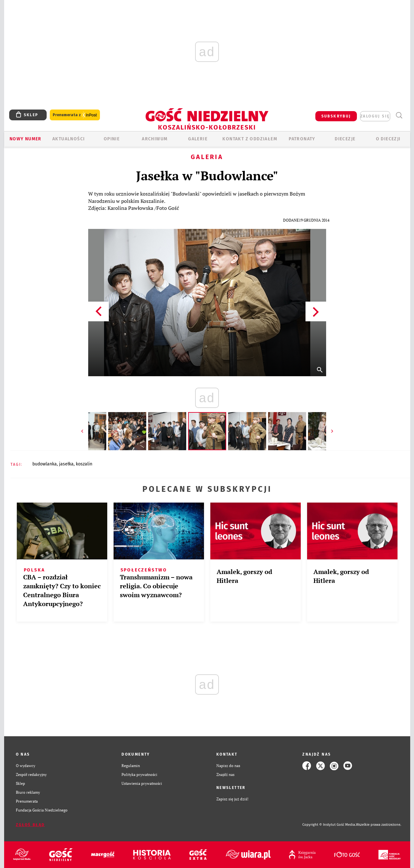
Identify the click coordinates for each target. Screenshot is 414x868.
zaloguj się (375, 116)
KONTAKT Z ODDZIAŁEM (250, 139)
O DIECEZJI (388, 139)
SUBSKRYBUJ (336, 116)
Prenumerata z (75, 115)
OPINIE (112, 139)
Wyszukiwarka (399, 115)
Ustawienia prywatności (142, 783)
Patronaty (302, 139)
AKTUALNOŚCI (69, 139)
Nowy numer (26, 139)
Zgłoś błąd (30, 825)
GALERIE (198, 139)
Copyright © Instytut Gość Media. (329, 825)
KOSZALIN (84, 464)
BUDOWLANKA (45, 464)
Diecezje (345, 139)
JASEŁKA (66, 464)
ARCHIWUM (155, 139)
